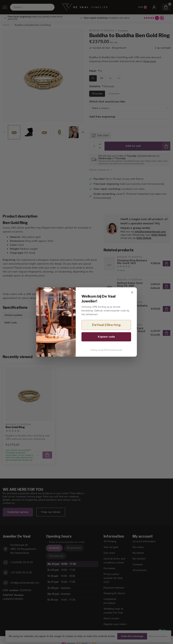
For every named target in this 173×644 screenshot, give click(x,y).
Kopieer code (106, 337)
